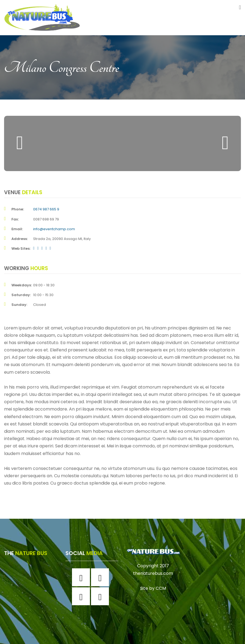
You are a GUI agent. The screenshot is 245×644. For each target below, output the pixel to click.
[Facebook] (82, 577)
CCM (161, 588)
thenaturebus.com (153, 573)
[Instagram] (101, 577)
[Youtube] (101, 596)
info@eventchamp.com (54, 229)
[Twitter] (82, 596)
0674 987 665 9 (46, 209)
